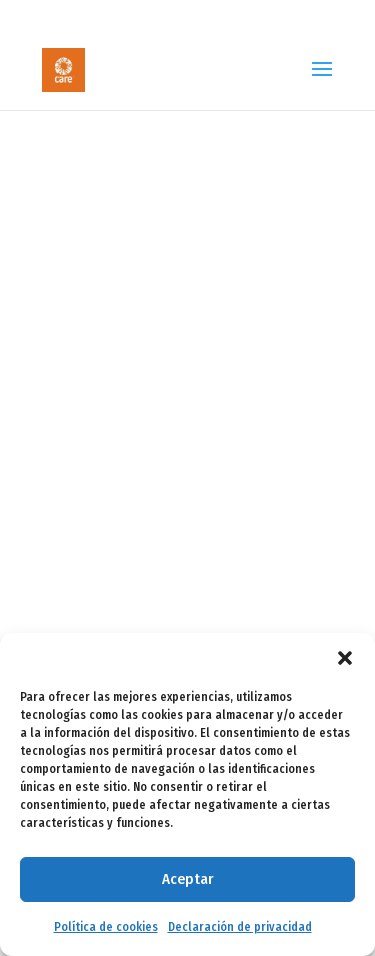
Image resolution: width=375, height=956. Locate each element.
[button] (345, 658)
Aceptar (187, 879)
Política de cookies (106, 927)
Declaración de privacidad (240, 927)
